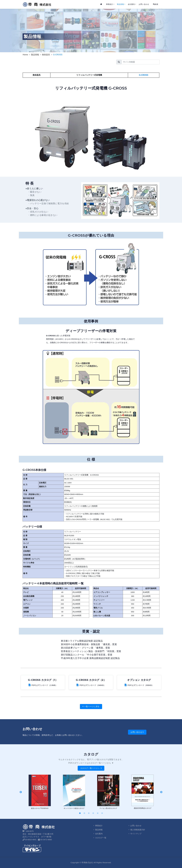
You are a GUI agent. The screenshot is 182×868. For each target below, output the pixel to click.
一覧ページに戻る (91, 706)
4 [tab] (93, 813)
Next (161, 792)
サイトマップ (135, 834)
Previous (21, 792)
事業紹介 (110, 4)
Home (25, 55)
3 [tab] (89, 813)
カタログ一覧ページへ (91, 768)
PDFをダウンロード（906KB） (139, 685)
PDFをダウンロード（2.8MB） (43, 685)
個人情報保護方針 (137, 830)
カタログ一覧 (100, 838)
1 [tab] (80, 813)
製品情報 (120, 4)
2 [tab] (84, 813)
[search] (141, 62)
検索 (156, 4)
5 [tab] (98, 813)
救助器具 (46, 55)
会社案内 (131, 4)
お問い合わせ (144, 4)
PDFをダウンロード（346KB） (91, 685)
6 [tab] (102, 813)
